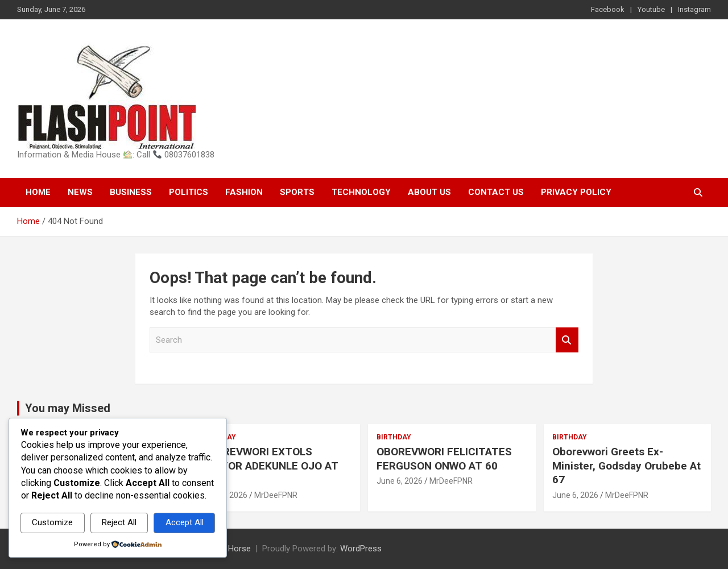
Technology (361, 192)
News (80, 192)
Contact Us (496, 192)
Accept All (185, 522)
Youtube (651, 9)
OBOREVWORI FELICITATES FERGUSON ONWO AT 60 (444, 459)
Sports (297, 192)
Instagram (694, 9)
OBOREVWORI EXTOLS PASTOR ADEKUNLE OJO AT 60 (270, 466)
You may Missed (68, 408)
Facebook (608, 9)
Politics (189, 192)
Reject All (119, 522)
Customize (52, 522)
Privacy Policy (576, 192)
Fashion (244, 192)
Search (567, 340)
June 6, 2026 (400, 481)
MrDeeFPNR (276, 495)
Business (131, 192)
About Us (429, 192)
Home (38, 192)
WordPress (361, 549)
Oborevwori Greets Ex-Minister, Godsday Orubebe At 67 (626, 466)
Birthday (394, 437)
